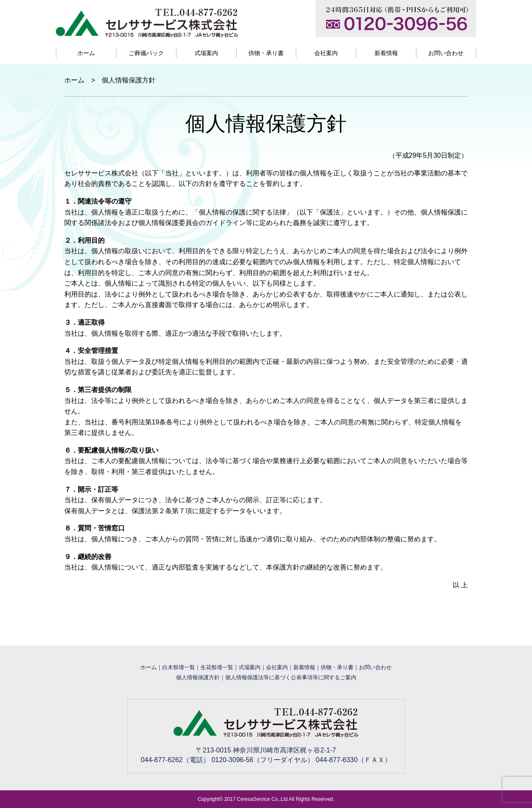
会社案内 (326, 53)
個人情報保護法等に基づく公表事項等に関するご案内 (291, 677)
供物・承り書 (266, 53)
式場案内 (206, 53)
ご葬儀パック (146, 53)
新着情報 (386, 53)
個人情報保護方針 (198, 677)
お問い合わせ (446, 53)
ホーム (86, 53)
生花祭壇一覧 (217, 667)
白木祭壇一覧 (179, 667)
